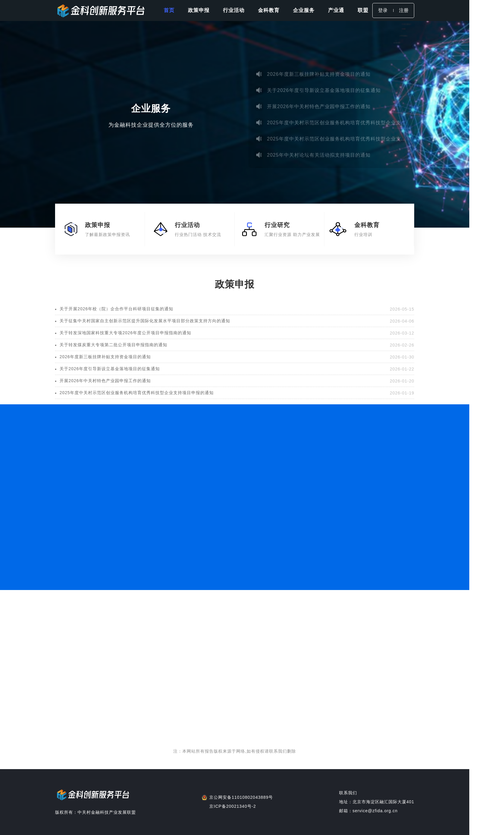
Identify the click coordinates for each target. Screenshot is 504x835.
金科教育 (269, 10)
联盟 (363, 10)
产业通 (336, 10)
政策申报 (199, 10)
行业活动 (234, 10)
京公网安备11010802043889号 (241, 797)
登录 (383, 10)
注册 (404, 10)
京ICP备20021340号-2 (233, 806)
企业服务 (304, 10)
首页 (169, 10)
